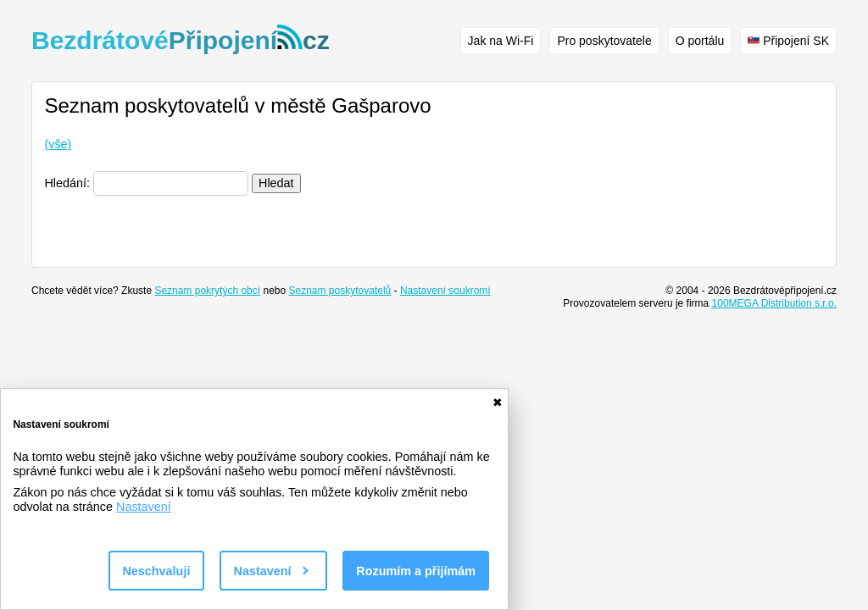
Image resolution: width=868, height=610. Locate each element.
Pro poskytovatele (604, 41)
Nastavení (144, 507)
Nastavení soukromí (445, 291)
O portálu (700, 41)
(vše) (58, 144)
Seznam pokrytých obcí (207, 291)
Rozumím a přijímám (416, 571)
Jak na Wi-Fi (501, 41)
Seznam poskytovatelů (340, 291)
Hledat (276, 183)
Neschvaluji (156, 571)
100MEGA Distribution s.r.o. (774, 303)
